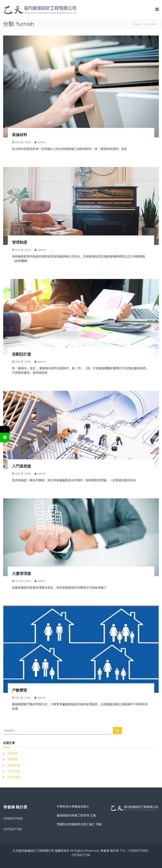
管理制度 (20, 242)
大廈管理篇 (22, 574)
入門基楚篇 (22, 466)
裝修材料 (20, 135)
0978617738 (13, 829)
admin (42, 142)
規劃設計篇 (22, 354)
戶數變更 (20, 690)
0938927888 (13, 819)
